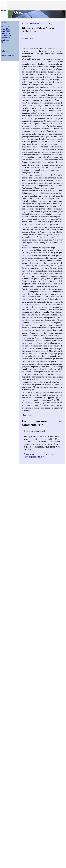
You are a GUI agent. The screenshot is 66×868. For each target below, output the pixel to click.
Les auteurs (5, 38)
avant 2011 (5, 29)
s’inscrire (50, 454)
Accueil (24, 24)
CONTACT (6, 33)
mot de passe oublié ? (34, 457)
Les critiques (6, 36)
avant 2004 (5, 31)
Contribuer (5, 40)
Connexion (29, 454)
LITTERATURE (8, 55)
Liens (3, 42)
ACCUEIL (5, 27)
